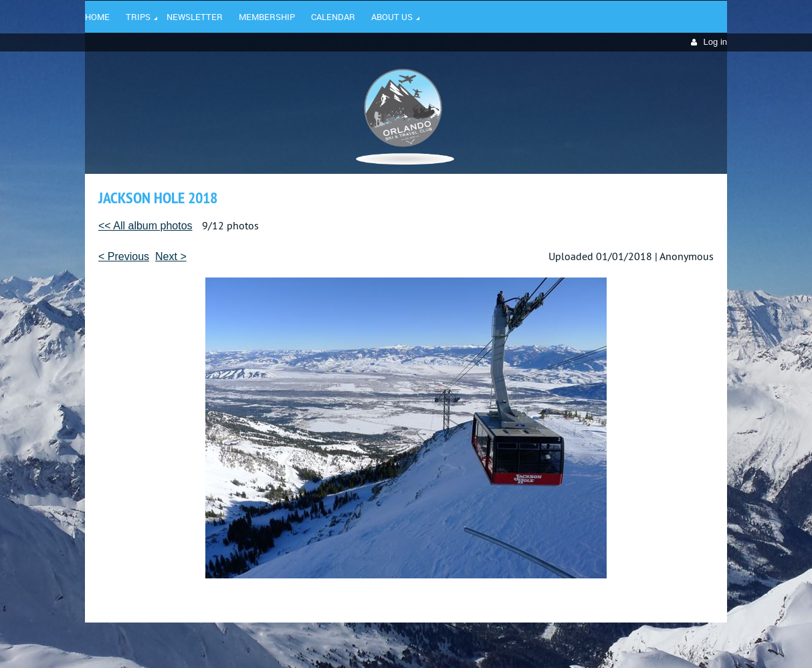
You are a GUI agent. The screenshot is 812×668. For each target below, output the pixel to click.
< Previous (124, 256)
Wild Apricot (611, 642)
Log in (715, 42)
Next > (171, 256)
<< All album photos (145, 226)
